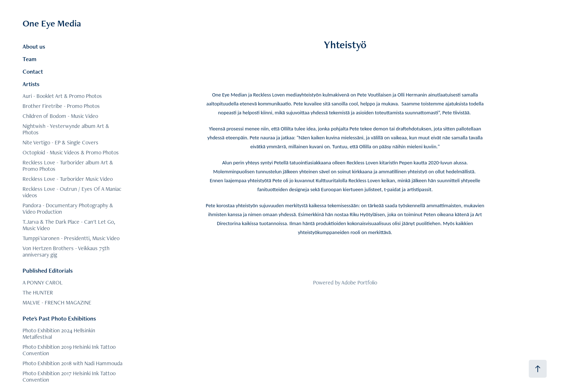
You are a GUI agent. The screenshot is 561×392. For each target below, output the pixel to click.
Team (30, 59)
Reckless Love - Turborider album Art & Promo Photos (68, 166)
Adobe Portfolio (359, 282)
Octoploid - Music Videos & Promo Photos (71, 152)
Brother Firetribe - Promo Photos (61, 106)
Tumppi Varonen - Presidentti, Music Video (71, 238)
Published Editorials (48, 271)
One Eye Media (52, 23)
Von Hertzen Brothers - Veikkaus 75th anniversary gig (66, 251)
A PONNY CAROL (43, 282)
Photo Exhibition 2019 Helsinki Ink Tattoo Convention (69, 350)
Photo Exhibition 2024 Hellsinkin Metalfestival (59, 334)
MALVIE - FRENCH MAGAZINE (57, 302)
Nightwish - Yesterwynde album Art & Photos (66, 129)
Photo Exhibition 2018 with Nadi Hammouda (72, 363)
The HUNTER (38, 292)
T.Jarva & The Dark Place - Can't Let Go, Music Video (69, 225)
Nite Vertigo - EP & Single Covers (60, 142)
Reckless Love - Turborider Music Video (68, 179)
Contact (33, 71)
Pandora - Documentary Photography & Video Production (68, 209)
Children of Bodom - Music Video (60, 116)
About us (34, 46)
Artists (31, 84)
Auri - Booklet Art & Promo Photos (62, 96)
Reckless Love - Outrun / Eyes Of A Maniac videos (72, 192)
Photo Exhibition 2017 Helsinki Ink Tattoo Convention (69, 376)
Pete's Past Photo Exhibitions (59, 318)
